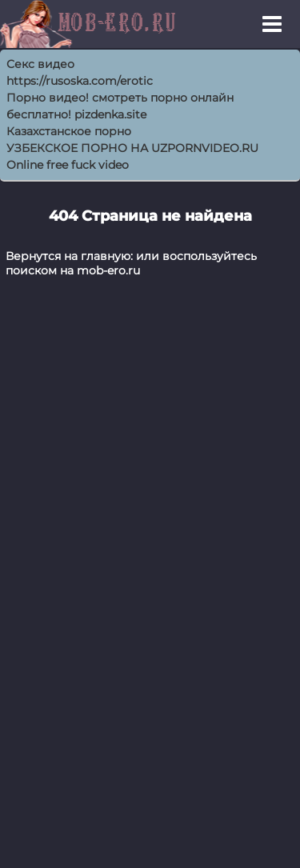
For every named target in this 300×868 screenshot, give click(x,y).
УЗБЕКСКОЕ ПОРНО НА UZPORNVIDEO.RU (132, 148)
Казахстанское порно (69, 131)
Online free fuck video (68, 165)
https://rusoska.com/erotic (80, 81)
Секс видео (40, 64)
